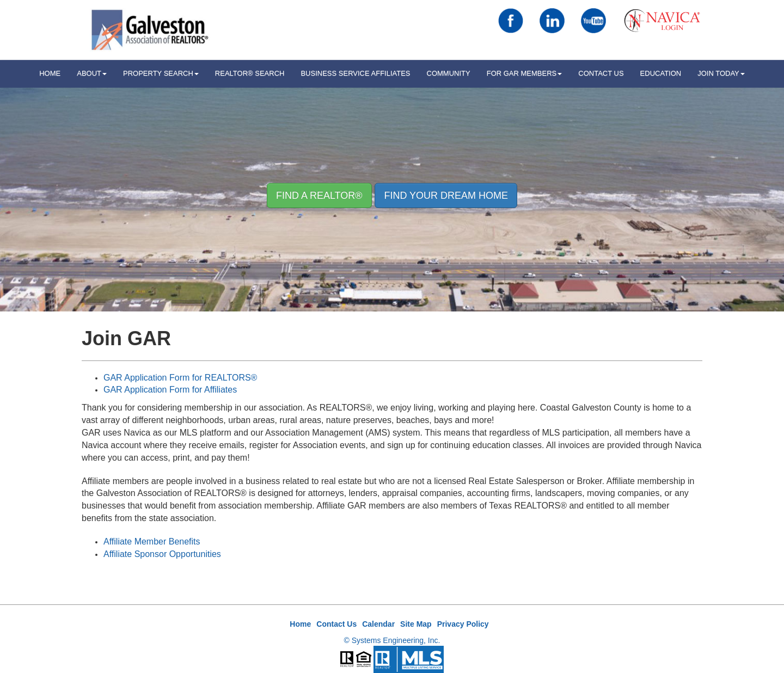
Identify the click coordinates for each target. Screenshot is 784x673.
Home (300, 624)
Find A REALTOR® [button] (319, 195)
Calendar (378, 624)
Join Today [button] (721, 73)
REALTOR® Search (250, 73)
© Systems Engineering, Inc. (392, 640)
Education (661, 73)
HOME (50, 73)
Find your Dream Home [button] (446, 195)
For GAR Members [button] (525, 73)
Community (449, 73)
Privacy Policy (463, 624)
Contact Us (601, 73)
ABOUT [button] (92, 73)
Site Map (416, 624)
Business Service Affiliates (355, 73)
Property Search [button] (161, 73)
